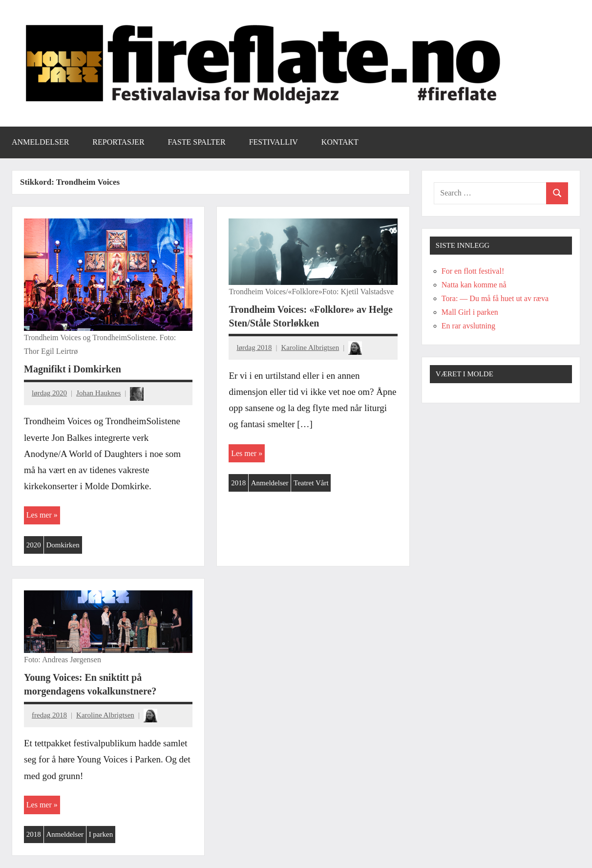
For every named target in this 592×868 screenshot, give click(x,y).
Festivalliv (274, 142)
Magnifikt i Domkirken (73, 369)
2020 (34, 545)
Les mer (39, 515)
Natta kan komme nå (474, 285)
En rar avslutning (468, 326)
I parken (101, 834)
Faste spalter (197, 142)
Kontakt (340, 142)
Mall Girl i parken (470, 312)
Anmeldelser (40, 142)
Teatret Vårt (311, 483)
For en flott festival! (473, 271)
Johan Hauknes (98, 393)
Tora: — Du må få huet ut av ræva (495, 298)
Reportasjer (118, 142)
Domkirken (63, 545)
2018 (238, 483)
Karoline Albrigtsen (310, 347)
